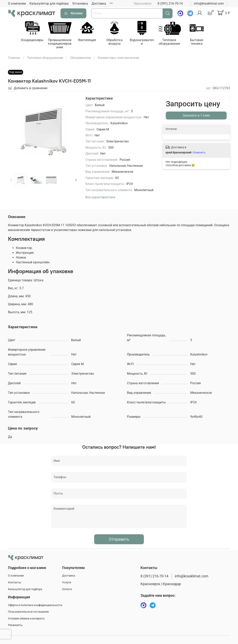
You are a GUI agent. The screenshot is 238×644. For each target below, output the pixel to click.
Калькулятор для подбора (49, 3)
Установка (80, 3)
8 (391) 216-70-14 (170, 3)
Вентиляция (89, 40)
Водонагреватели (146, 42)
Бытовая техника (202, 42)
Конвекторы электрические (118, 58)
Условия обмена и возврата (26, 619)
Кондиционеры (33, 40)
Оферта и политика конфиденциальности (35, 605)
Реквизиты (15, 625)
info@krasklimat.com (209, 3)
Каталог (73, 13)
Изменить (199, 153)
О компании (17, 3)
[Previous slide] (11, 181)
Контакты (15, 582)
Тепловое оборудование (174, 42)
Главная (14, 58)
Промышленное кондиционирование (61, 44)
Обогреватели (80, 58)
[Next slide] (76, 181)
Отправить (119, 540)
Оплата (67, 589)
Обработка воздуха (118, 42)
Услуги (67, 582)
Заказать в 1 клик (196, 116)
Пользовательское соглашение (28, 612)
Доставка (99, 3)
